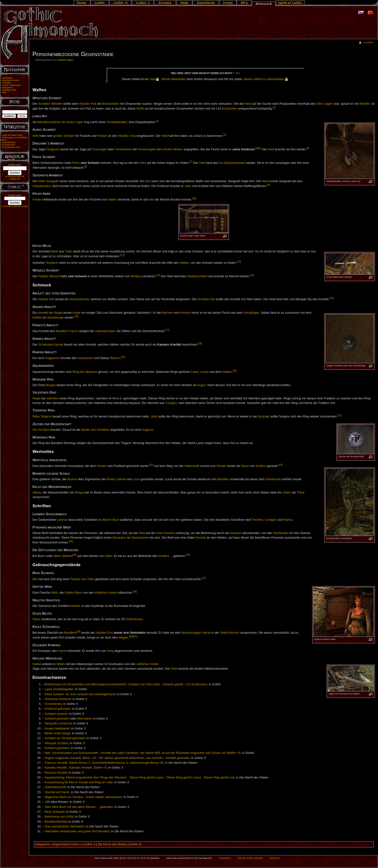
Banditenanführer (49, 122)
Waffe (140, 109)
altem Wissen (63, 556)
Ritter (42, 181)
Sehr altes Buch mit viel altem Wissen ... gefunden (79, 807)
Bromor (72, 479)
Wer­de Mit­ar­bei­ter (174, 79)
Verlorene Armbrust (58, 699)
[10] (194, 198)
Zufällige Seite (9, 90)
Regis (36, 398)
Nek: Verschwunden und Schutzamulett (71, 753)
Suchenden (281, 533)
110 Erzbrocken (197, 684)
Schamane (46, 345)
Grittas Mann (73, 593)
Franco (73, 331)
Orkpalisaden (42, 186)
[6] (308, 148)
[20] (235, 371)
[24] (71, 541)
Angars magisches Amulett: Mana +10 (70, 758)
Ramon (115, 358)
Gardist (43, 299)
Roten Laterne (116, 479)
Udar (188, 186)
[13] (158, 275)
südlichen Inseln (106, 593)
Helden (184, 263)
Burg (261, 417)
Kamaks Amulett (56, 768)
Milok (55, 251)
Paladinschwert (197, 276)
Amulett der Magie (50, 313)
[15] (331, 298)
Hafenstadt (192, 466)
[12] (239, 262)
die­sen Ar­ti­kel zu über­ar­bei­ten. (264, 79)
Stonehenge (55, 318)
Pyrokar (201, 538)
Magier (123, 638)
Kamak (59, 345)
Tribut (301, 493)
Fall (153, 313)
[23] (280, 465)
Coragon (171, 403)
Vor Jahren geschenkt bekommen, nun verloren (131, 758)
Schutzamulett (79, 299)
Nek (52, 299)
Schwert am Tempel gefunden (65, 738)
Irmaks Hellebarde (57, 729)
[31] (135, 636)
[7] (191, 162)
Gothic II (90, 844)
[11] (122, 255)
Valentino (53, 398)
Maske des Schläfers (95, 430)
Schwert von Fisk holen (144, 684)
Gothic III (135, 844)
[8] (86, 167)
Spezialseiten (9, 142)
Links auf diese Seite (12, 135)
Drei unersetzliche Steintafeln (64, 826)
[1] (274, 107)
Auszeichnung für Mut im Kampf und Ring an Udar (78, 782)
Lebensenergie (105, 331)
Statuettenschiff (55, 787)
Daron (245, 466)
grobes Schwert (64, 136)
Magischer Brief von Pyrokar (64, 797)
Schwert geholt (173, 684)
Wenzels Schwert (56, 743)
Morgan (51, 385)
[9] (268, 185)
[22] (151, 465)
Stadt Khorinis (230, 633)
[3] (225, 135)
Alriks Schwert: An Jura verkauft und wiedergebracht (80, 694)
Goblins (261, 466)
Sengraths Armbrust (58, 723)
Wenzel (54, 276)
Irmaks (37, 200)
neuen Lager (75, 122)
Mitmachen (7, 88)
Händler (85, 104)
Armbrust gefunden (57, 709)
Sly (238, 73)
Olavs (36, 619)
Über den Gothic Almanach (250, 858)
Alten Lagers (325, 104)
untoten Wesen (172, 149)
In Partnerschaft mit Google (15, 206)
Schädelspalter (117, 122)
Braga (79, 493)
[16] (76, 316)
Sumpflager (251, 313)
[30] (131, 636)
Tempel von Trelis (82, 579)
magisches (52, 358)
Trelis (68, 251)
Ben (35, 579)
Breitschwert (111, 104)
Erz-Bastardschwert (232, 163)
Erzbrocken (229, 109)
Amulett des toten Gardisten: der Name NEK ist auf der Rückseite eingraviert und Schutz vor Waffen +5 (170, 753)
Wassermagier (191, 633)
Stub (153, 79)
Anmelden (368, 42)
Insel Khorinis (165, 533)
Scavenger (99, 149)
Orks (143, 163)
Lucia (136, 479)
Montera (136, 276)
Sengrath (53, 181)
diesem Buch (111, 520)
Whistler (57, 104)
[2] (157, 121)
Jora (133, 136)
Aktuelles (7, 83)
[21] (339, 415)
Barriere (167, 313)
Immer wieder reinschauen (104, 797)
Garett (62, 651)
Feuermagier (147, 149)
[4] (257, 148)
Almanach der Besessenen (130, 538)
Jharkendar (273, 479)
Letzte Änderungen (11, 85)
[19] (123, 357)
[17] (167, 330)
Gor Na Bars (41, 430)
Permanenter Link (11, 147)
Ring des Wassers (85, 372)
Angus (201, 385)
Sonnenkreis (124, 149)
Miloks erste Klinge (57, 733)
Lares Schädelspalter (59, 689)
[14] (252, 275)
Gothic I (76, 844)
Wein (55, 593)
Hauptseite (7, 78)
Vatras (206, 633)
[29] (78, 632)
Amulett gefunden (178, 758)
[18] (200, 343)
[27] (204, 578)
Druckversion (8, 145)
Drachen (236, 533)
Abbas (37, 493)
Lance (204, 372)
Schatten (44, 104)
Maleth (75, 606)
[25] (74, 555)
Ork (148, 181)
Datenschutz (225, 858)
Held (248, 104)
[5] (260, 148)
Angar (76, 313)
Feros (76, 163)
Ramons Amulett (56, 773)
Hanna (288, 520)
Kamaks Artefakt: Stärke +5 (88, 768)
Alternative (84, 719)
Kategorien (43, 844)
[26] (188, 555)
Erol (110, 633)
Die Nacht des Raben (112, 844)
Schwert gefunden (57, 719)
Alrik (36, 136)
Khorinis (185, 313)
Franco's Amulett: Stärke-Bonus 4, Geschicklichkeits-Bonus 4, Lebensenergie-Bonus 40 (104, 763)
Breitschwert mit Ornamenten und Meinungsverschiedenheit (85, 684)
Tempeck (52, 263)
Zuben (287, 493)
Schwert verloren (56, 714)
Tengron (46, 417)
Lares (195, 372)
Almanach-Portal (10, 80)
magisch (147, 430)
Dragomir (53, 149)
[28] (135, 591)
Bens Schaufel (54, 812)
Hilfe (4, 92)
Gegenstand (60, 844)
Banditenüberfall (56, 822)
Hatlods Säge (65, 60)
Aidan (108, 556)
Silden (112, 200)
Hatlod (37, 664)
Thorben (257, 520)
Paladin (43, 276)
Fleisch (102, 136)
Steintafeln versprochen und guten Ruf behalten (77, 831)
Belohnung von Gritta (59, 817)
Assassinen (85, 358)
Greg (110, 651)
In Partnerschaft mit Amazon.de (15, 178)
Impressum (275, 858)
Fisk (94, 104)
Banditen (62, 331)
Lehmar (63, 520)
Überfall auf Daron (57, 792)
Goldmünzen (134, 619)
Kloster (101, 466)
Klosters (164, 556)
